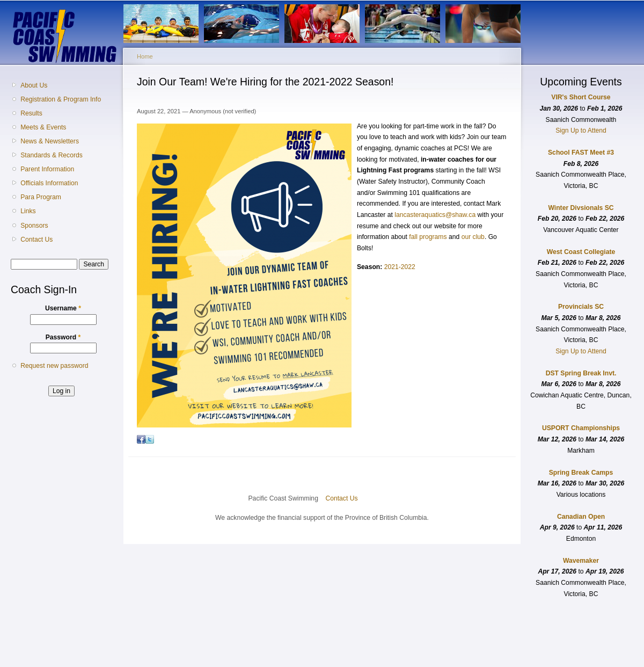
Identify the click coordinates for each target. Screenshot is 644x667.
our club (473, 237)
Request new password (54, 366)
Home (145, 56)
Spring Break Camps (581, 473)
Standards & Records (52, 155)
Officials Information (49, 183)
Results (31, 113)
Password (63, 337)
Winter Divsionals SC (581, 208)
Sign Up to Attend (581, 130)
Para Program (41, 197)
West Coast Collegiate (581, 252)
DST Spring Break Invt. (581, 373)
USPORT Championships (581, 428)
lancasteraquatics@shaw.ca (435, 215)
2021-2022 (400, 267)
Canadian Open (581, 517)
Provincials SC (581, 307)
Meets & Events (43, 127)
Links (28, 211)
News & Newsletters (50, 141)
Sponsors (34, 226)
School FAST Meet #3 (581, 153)
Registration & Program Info (61, 99)
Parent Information (47, 169)
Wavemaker (581, 561)
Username (63, 308)
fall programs (428, 237)
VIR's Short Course (581, 97)
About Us (34, 85)
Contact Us (36, 240)
